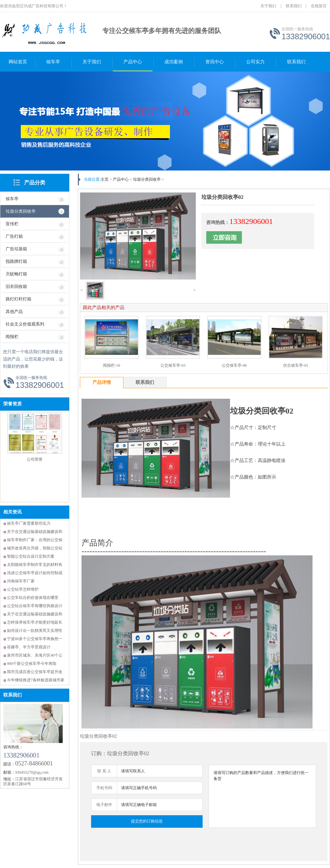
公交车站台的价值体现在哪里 (33, 598)
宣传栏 (12, 224)
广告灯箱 (14, 236)
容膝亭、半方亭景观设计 (29, 647)
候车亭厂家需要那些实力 (29, 523)
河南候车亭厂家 (21, 581)
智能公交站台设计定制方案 (31, 556)
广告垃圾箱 (16, 249)
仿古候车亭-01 (296, 365)
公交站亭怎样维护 (23, 589)
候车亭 (53, 62)
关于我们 (268, 6)
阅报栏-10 (112, 365)
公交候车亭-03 (173, 365)
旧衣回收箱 (16, 286)
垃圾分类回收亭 (21, 211)
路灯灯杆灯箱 (18, 299)
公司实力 (255, 62)
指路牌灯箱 (16, 261)
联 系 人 (104, 771)
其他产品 (14, 311)
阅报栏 (12, 337)
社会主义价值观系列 (25, 324)
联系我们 (294, 6)
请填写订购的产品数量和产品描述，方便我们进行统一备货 (262, 796)
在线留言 (319, 6)
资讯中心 (214, 62)
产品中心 (133, 62)
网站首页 (18, 62)
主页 (105, 179)
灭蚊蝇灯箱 (16, 274)
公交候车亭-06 (234, 365)
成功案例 (174, 62)
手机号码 (104, 788)
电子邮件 (104, 805)
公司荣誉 (35, 459)
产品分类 (35, 183)
